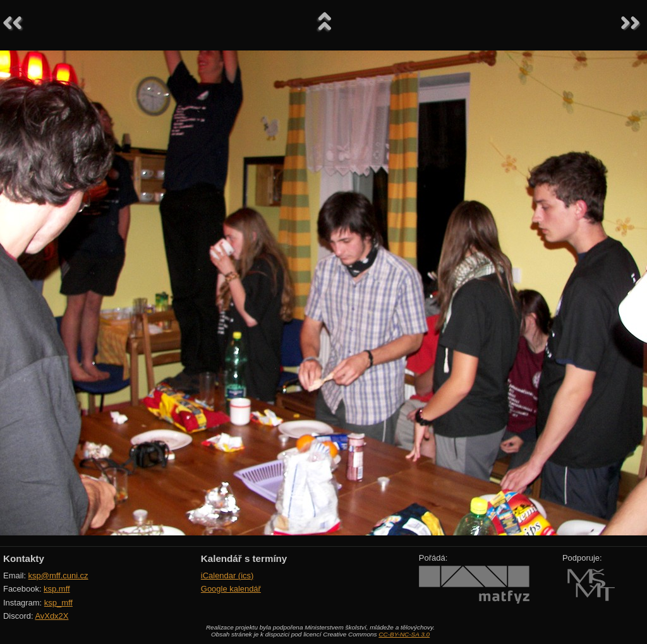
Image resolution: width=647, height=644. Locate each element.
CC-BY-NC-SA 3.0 (404, 634)
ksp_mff (58, 603)
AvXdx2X (51, 616)
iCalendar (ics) (227, 575)
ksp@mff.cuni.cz (58, 575)
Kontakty (24, 558)
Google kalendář (231, 589)
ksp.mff (57, 589)
